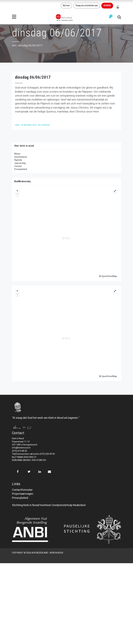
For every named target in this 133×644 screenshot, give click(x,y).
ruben (18, 125)
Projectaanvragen (23, 494)
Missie (17, 154)
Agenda (18, 160)
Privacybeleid (21, 169)
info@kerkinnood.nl (21, 448)
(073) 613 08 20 (19, 451)
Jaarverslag (20, 163)
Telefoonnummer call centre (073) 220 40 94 (33, 454)
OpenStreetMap (109, 276)
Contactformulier (22, 490)
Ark (14, 45)
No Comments (44, 125)
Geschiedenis (21, 157)
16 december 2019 (29, 125)
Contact (18, 166)
